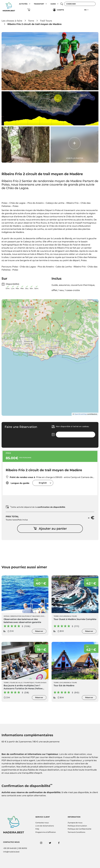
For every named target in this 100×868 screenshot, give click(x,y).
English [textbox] (43, 483)
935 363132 (23, 848)
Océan (6, 616)
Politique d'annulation (77, 826)
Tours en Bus (41, 683)
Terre (31, 21)
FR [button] (85, 10)
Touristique (29, 683)
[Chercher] (80, 4)
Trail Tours (46, 21)
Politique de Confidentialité (79, 829)
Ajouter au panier (50, 529)
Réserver (39, 631)
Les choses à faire (12, 21)
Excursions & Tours (68, 616)
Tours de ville (16, 683)
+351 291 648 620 (10, 848)
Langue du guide (18, 483)
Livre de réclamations (45, 826)
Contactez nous (42, 823)
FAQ (37, 829)
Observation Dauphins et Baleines (25, 616)
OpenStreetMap (81, 414)
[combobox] (43, 483)
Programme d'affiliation (46, 832)
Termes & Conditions (76, 832)
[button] (30, 4)
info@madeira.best (11, 852)
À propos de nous (75, 823)
